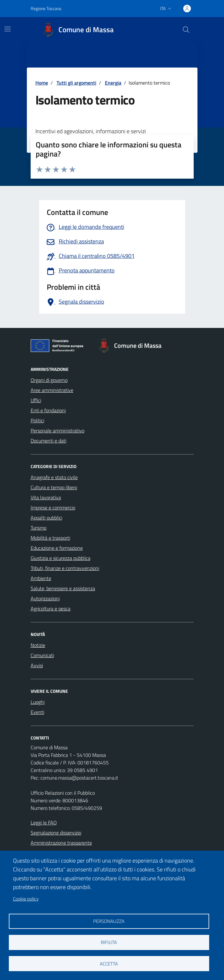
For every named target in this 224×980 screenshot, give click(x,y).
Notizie (38, 645)
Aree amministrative (52, 390)
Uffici (36, 400)
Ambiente (41, 578)
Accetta (109, 964)
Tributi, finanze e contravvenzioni (65, 568)
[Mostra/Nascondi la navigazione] (8, 29)
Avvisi (37, 665)
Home (42, 83)
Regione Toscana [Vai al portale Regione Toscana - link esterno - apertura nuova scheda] (46, 8)
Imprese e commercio (53, 508)
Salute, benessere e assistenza (63, 588)
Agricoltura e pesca (51, 609)
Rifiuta (109, 942)
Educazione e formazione (57, 548)
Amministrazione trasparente (61, 843)
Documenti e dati (48, 441)
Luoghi (38, 702)
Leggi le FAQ (44, 823)
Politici (37, 420)
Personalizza (109, 921)
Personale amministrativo (58, 431)
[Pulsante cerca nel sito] (186, 30)
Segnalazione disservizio (56, 833)
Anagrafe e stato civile (54, 477)
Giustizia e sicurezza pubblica (61, 558)
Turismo (39, 528)
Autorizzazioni (45, 598)
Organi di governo (49, 380)
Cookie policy (26, 899)
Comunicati (42, 655)
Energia (113, 83)
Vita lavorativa (46, 497)
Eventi (37, 712)
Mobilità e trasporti (50, 538)
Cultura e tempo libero (54, 487)
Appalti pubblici (46, 518)
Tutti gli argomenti (76, 83)
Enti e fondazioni (48, 410)
